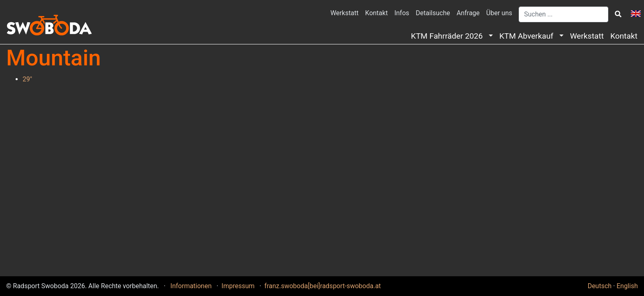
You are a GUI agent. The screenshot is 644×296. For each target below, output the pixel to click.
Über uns (499, 13)
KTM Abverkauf (528, 36)
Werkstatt (344, 13)
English (627, 286)
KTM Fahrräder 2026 (449, 36)
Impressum (239, 286)
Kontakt (376, 13)
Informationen (192, 286)
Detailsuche (433, 13)
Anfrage (468, 13)
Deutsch (600, 286)
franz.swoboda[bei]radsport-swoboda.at (323, 286)
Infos (402, 13)
